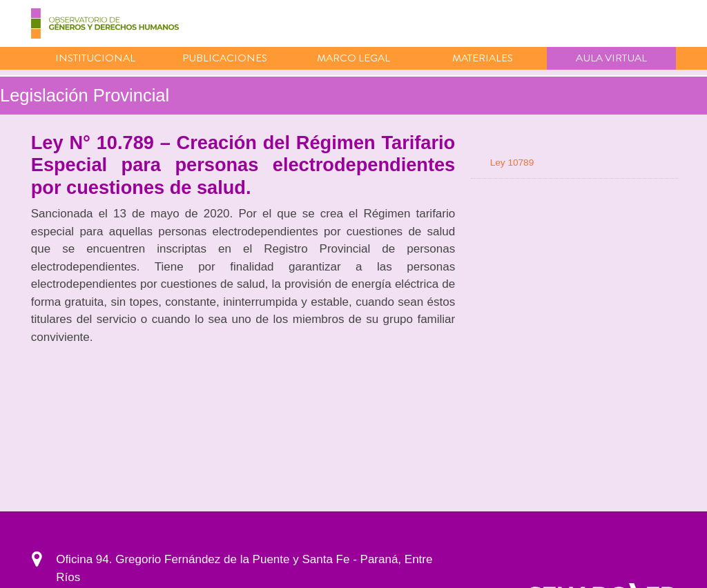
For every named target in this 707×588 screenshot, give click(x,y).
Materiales (483, 58)
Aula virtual (611, 58)
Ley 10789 (512, 163)
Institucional (95, 58)
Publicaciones (225, 58)
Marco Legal (353, 58)
